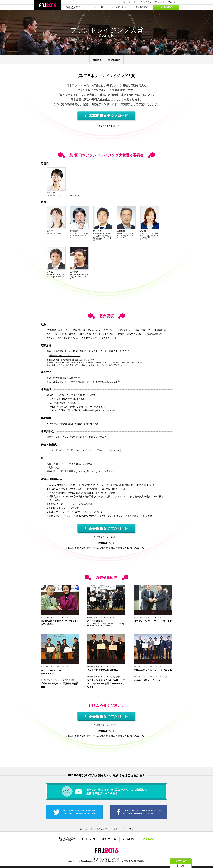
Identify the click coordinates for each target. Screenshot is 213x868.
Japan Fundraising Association (93, 861)
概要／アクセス (119, 7)
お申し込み (166, 7)
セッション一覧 (96, 7)
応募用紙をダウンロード (107, 116)
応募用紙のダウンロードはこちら (64, 355)
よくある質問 (142, 7)
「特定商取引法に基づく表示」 (132, 861)
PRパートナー (173, 2)
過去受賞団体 (114, 60)
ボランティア (159, 2)
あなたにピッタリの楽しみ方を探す (73, 7)
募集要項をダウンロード (108, 126)
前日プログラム (145, 2)
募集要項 (97, 60)
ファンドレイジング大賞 (126, 2)
